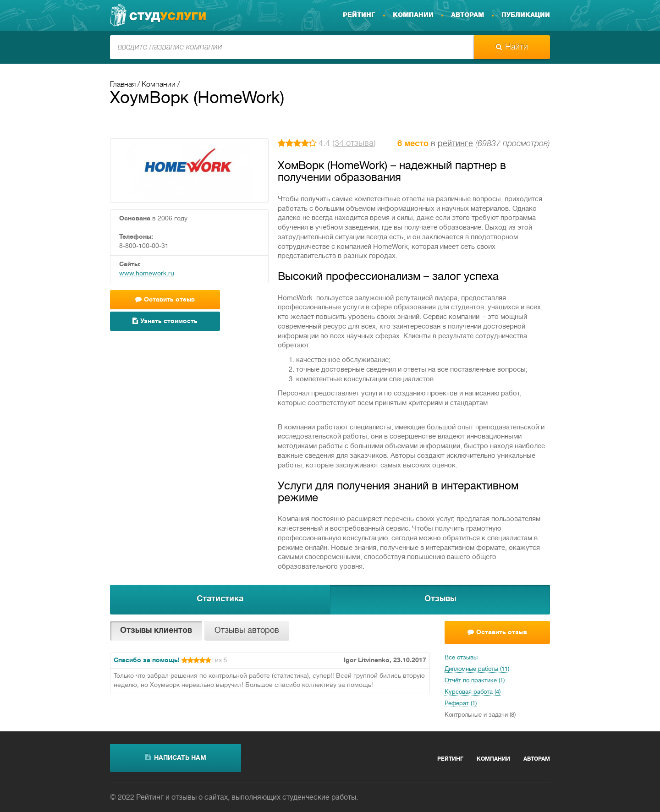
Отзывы (440, 599)
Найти (512, 47)
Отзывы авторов (247, 631)
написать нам (176, 757)
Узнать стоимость (165, 321)
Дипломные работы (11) (477, 669)
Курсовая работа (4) (473, 692)
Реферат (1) (461, 704)
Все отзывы (461, 658)
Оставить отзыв (165, 299)
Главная (123, 85)
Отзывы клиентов (156, 631)
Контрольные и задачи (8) (480, 715)
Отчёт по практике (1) (475, 681)
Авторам (467, 15)
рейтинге (455, 144)
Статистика (220, 599)
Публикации (526, 15)
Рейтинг (359, 15)
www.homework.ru (147, 274)
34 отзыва (354, 144)
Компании (413, 15)
